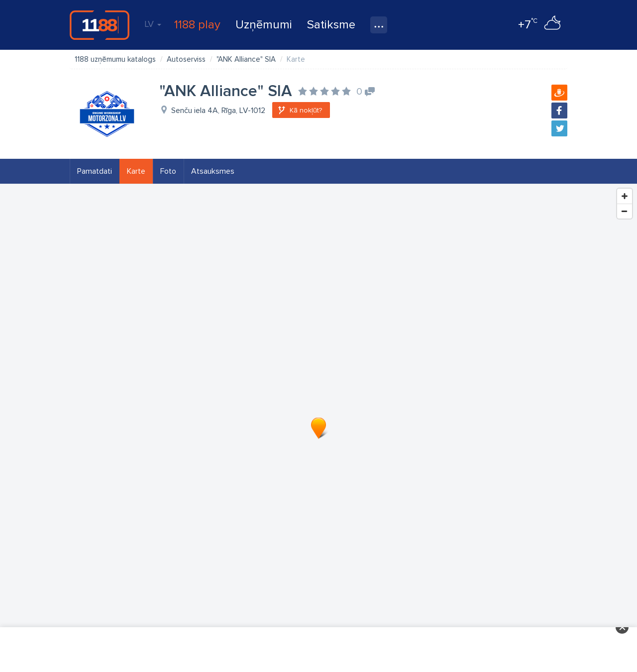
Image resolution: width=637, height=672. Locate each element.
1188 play (197, 25)
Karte (136, 171)
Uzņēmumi (264, 25)
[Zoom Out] (625, 211)
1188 (100, 25)
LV (153, 24)
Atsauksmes (213, 171)
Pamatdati (95, 171)
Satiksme (331, 25)
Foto (168, 171)
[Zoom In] (625, 196)
